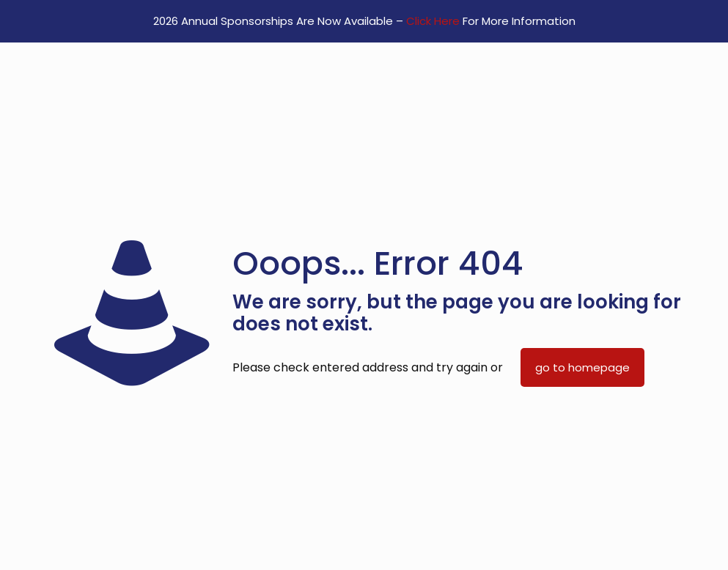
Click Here (433, 21)
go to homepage (582, 367)
